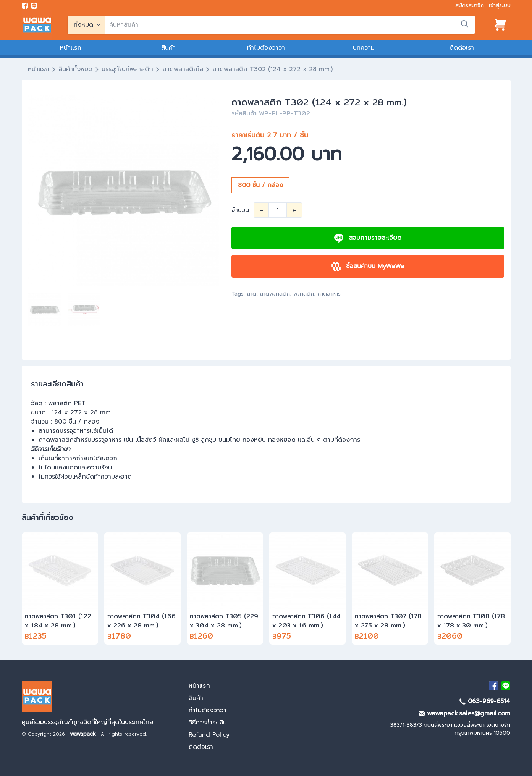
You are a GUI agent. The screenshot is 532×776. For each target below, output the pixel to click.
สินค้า (168, 48)
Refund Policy (209, 735)
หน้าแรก (71, 48)
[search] (290, 25)
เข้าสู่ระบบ (500, 6)
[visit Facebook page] (25, 6)
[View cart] (500, 25)
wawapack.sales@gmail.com (464, 713)
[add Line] (506, 686)
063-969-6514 (485, 701)
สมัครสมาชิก (470, 6)
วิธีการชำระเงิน (208, 723)
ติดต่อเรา (462, 48)
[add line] (34, 6)
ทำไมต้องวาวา (266, 48)
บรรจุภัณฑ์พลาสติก (127, 69)
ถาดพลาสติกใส (183, 69)
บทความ (364, 48)
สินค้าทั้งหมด (75, 69)
